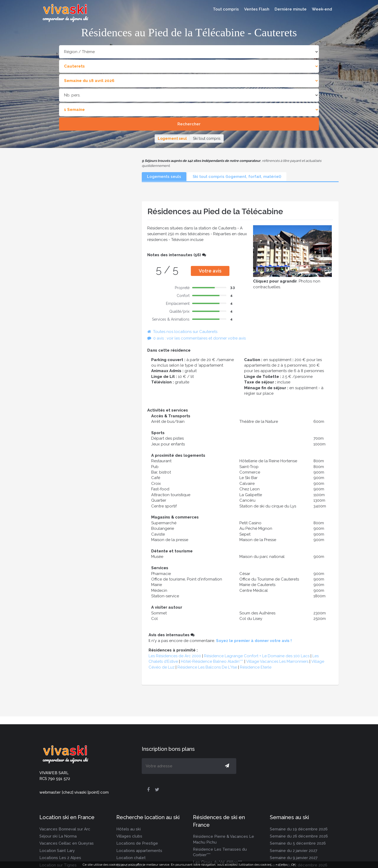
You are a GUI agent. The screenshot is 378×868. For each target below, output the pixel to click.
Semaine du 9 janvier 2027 (294, 858)
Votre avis (210, 271)
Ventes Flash (257, 9)
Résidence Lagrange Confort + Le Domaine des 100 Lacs (257, 656)
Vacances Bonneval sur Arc (65, 829)
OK (293, 865)
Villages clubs (129, 836)
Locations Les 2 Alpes (60, 858)
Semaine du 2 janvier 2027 (294, 851)
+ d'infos (282, 865)
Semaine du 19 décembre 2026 (299, 829)
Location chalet (131, 858)
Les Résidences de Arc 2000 (175, 656)
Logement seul (172, 138)
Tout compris (226, 9)
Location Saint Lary (57, 851)
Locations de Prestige (137, 843)
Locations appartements (139, 851)
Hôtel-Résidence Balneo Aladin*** (212, 661)
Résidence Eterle (256, 667)
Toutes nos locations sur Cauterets (182, 332)
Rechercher (189, 124)
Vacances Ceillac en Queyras (67, 843)
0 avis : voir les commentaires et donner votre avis (196, 338)
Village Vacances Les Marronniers (277, 661)
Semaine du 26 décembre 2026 (299, 836)
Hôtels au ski (128, 829)
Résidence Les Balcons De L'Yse (207, 667)
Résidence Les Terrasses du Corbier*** (220, 852)
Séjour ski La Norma (58, 836)
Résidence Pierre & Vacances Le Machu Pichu (224, 839)
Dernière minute (291, 9)
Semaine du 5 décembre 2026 (298, 843)
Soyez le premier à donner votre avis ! (254, 641)
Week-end (322, 9)
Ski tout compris (207, 138)
